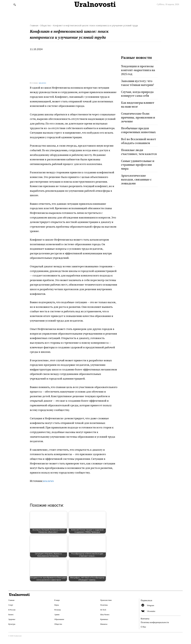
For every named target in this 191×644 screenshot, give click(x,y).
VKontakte (151, 611)
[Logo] (95, 4)
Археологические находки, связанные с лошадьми (137, 177)
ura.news (42, 83)
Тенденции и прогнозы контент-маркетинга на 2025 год (138, 70)
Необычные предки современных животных (139, 129)
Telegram (150, 605)
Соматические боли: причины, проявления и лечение (138, 116)
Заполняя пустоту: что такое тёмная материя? (138, 82)
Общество (46, 25)
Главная (34, 25)
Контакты (145, 619)
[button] (15, 5)
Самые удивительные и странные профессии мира (138, 163)
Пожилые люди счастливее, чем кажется (139, 150)
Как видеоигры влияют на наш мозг (138, 104)
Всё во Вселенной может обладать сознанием (139, 139)
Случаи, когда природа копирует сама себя (138, 93)
